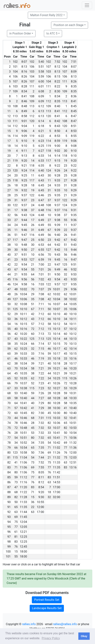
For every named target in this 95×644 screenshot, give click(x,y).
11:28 (23, 497)
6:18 (41, 126)
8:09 (74, 72)
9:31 (74, 210)
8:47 (74, 116)
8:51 (74, 126)
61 (16, 532)
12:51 (73, 462)
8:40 (57, 106)
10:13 (57, 329)
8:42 (57, 121)
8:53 (74, 131)
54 (66, 324)
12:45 (23, 547)
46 (66, 269)
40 (66, 314)
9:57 (57, 284)
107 (48, 67)
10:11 (23, 314)
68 (49, 398)
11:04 (23, 458)
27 (66, 180)
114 (15, 136)
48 (16, 289)
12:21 (23, 532)
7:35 (41, 443)
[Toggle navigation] (87, 5)
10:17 (57, 349)
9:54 (24, 265)
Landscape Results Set (47, 608)
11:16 (23, 482)
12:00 (73, 453)
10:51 (73, 423)
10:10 (23, 309)
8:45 (74, 106)
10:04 (23, 294)
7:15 (41, 349)
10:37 (23, 383)
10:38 (23, 388)
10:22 (23, 339)
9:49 (57, 269)
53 (66, 388)
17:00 (57, 487)
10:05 (73, 304)
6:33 (41, 156)
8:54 (41, 487)
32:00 (57, 497)
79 (16, 383)
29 (49, 289)
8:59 (57, 141)
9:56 (24, 279)
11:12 (23, 477)
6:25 (41, 146)
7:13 (41, 334)
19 (66, 161)
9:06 (24, 131)
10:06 (23, 299)
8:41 (24, 96)
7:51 (74, 62)
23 (66, 166)
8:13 (24, 67)
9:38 (24, 210)
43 (49, 279)
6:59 (41, 260)
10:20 (23, 334)
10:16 (23, 329)
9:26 (57, 171)
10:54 (73, 433)
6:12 (41, 106)
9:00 (57, 146)
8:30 (57, 91)
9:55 (24, 274)
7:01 (41, 269)
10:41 (23, 403)
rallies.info (29, 624)
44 (66, 339)
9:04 (24, 126)
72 (33, 329)
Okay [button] (84, 636)
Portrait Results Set (47, 600)
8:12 (57, 67)
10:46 (23, 418)
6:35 (41, 166)
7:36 (41, 453)
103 (32, 72)
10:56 (73, 438)
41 (49, 383)
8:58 (24, 116)
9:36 (74, 220)
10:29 (73, 388)
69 (66, 443)
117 (48, 161)
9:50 (24, 250)
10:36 (57, 423)
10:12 (23, 319)
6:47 (41, 200)
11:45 (23, 517)
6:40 (41, 171)
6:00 (41, 81)
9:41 (74, 235)
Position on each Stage (68, 25)
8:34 (24, 91)
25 (66, 175)
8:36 (74, 96)
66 (49, 319)
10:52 (23, 443)
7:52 (57, 62)
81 (16, 537)
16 (66, 260)
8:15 (57, 77)
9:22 (57, 166)
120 (48, 116)
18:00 (23, 552)
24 (66, 171)
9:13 (24, 156)
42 (49, 299)
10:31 (73, 393)
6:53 (41, 245)
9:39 (57, 225)
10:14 (57, 334)
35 (33, 299)
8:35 (74, 86)
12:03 (73, 458)
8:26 (24, 77)
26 (33, 225)
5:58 (41, 72)
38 (66, 299)
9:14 (57, 156)
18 (16, 185)
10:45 (23, 413)
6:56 (41, 255)
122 (32, 195)
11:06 (23, 462)
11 (33, 175)
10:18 (57, 359)
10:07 (57, 304)
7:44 (41, 458)
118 (48, 151)
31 (66, 185)
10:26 (73, 378)
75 (66, 458)
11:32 (73, 443)
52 (16, 378)
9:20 (24, 161)
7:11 (41, 304)
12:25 (23, 537)
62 (49, 294)
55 (66, 220)
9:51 (24, 255)
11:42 (57, 472)
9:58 (24, 284)
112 (48, 101)
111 (65, 81)
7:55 (41, 467)
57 (33, 324)
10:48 (23, 428)
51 (16, 235)
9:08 (74, 146)
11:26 (57, 453)
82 (33, 413)
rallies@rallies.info (65, 624)
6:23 (41, 141)
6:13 (41, 111)
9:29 (74, 190)
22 (66, 230)
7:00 (41, 265)
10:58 (23, 453)
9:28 (57, 175)
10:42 (23, 408)
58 (49, 324)
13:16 (73, 467)
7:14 (41, 344)
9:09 (24, 136)
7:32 (41, 423)
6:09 (41, 96)
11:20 (23, 487)
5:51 (41, 67)
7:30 (41, 413)
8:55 (74, 136)
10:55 (40, 502)
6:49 (41, 220)
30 (66, 151)
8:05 (41, 472)
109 (15, 91)
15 (66, 250)
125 (65, 265)
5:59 (41, 77)
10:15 (23, 324)
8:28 (24, 86)
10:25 (23, 349)
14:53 (57, 482)
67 (49, 230)
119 (32, 136)
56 (16, 215)
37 (49, 200)
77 (66, 448)
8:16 (24, 72)
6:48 (41, 205)
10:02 (23, 289)
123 (15, 453)
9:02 (57, 151)
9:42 (57, 240)
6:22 (41, 136)
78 (16, 423)
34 (66, 319)
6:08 (41, 91)
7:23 (41, 383)
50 (49, 309)
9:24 (24, 171)
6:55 (41, 250)
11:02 (57, 448)
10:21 (57, 368)
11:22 (23, 492)
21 (66, 195)
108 (32, 96)
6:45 (41, 185)
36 (16, 319)
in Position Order (20, 33)
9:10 (24, 141)
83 (66, 467)
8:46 (24, 101)
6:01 (41, 86)
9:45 (24, 225)
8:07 (24, 62)
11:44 (23, 512)
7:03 (41, 284)
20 (16, 175)
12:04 (23, 522)
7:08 (41, 294)
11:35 (57, 467)
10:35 (23, 373)
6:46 (41, 195)
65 (66, 423)
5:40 (41, 62)
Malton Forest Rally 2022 (46, 15)
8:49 (24, 111)
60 (49, 314)
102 (15, 62)
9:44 (24, 220)
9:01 (24, 121)
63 (66, 462)
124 (48, 171)
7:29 (41, 403)
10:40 (23, 393)
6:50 (41, 240)
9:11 (24, 151)
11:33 (57, 462)
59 (49, 354)
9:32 (24, 190)
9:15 (57, 161)
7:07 (41, 289)
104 (65, 67)
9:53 (24, 260)
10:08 (23, 304)
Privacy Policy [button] (51, 638)
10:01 (57, 289)
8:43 (57, 126)
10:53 (73, 428)
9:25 (24, 175)
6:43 (41, 175)
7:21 (41, 364)
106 (32, 67)
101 (15, 67)
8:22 (57, 81)
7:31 (41, 418)
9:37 (24, 195)
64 (49, 245)
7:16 (41, 354)
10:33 (23, 354)
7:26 (41, 393)
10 (66, 190)
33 (33, 354)
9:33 (57, 180)
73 (33, 462)
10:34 (23, 364)
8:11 (41, 477)
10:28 (73, 383)
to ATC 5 (52, 33)
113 (65, 101)
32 (66, 274)
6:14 (41, 121)
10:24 (23, 344)
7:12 (41, 314)
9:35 (57, 195)
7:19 (41, 359)
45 (66, 354)
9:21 (24, 166)
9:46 (24, 230)
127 (48, 250)
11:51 (57, 477)
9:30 (41, 497)
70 (49, 255)
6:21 (41, 131)
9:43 (24, 215)
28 (66, 364)
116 (48, 210)
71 (66, 438)
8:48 (24, 106)
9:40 (57, 235)
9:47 (24, 235)
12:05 (23, 527)
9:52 (74, 269)
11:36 (73, 448)
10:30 (57, 408)
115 (65, 378)
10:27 (57, 388)
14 (16, 146)
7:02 (41, 279)
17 (16, 210)
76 (66, 453)
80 (49, 403)
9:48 (24, 245)
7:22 (41, 373)
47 (16, 487)
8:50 (57, 131)
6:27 (41, 151)
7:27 (41, 398)
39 (16, 354)
